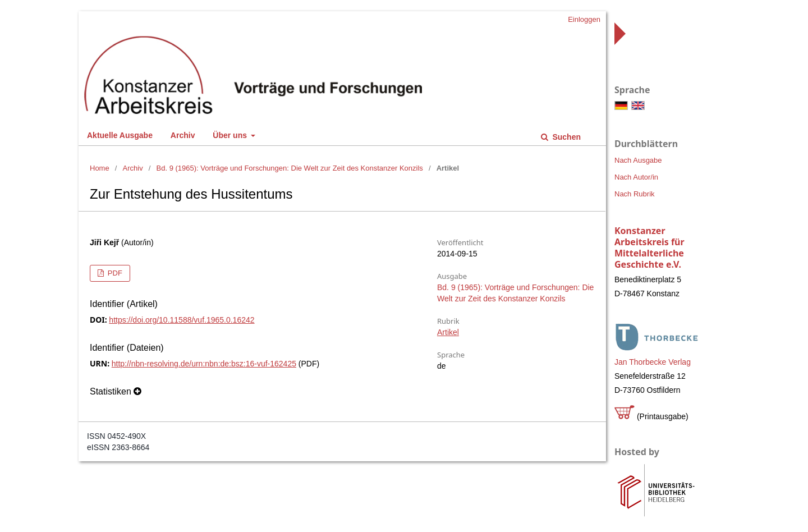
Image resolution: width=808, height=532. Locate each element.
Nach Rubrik (635, 194)
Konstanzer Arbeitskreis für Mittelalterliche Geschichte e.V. (649, 247)
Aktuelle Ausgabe (120, 135)
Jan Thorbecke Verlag (653, 362)
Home (100, 168)
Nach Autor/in (636, 177)
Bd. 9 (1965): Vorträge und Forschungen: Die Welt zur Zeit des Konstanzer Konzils (290, 168)
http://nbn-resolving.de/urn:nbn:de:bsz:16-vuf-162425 (204, 364)
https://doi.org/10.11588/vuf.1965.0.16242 (182, 320)
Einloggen (584, 19)
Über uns (231, 135)
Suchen (566, 137)
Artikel (448, 332)
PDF (114, 273)
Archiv (183, 135)
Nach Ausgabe (638, 160)
